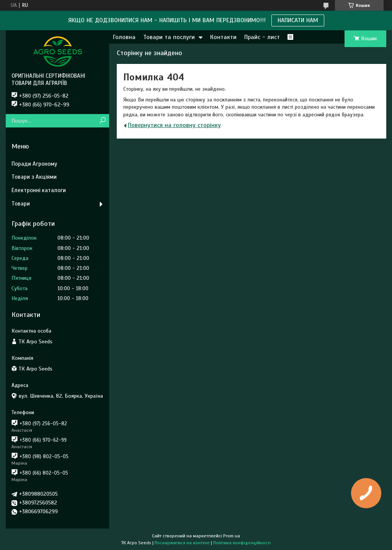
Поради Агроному (34, 164)
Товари (21, 204)
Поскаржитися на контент (182, 543)
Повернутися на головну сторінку (174, 125)
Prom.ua (232, 536)
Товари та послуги (169, 37)
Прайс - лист (262, 37)
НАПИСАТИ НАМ (298, 20)
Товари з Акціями (34, 177)
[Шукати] (102, 121)
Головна (124, 37)
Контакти (223, 37)
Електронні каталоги (39, 190)
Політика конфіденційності (242, 543)
